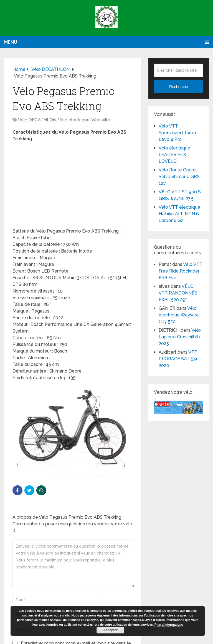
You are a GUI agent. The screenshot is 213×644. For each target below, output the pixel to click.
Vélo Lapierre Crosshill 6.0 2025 (180, 337)
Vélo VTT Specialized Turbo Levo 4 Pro (177, 133)
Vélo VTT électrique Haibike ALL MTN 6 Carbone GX (179, 214)
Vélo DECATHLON (37, 120)
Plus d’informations (169, 625)
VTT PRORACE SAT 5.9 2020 (178, 359)
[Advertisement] (73, 187)
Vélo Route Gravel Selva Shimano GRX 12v (179, 177)
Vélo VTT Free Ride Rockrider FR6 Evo (181, 271)
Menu (11, 42)
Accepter (111, 630)
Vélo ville (101, 120)
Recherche (179, 87)
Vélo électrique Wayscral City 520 (179, 315)
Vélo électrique (74, 120)
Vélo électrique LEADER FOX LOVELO (174, 155)
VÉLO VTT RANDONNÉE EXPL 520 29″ (178, 293)
